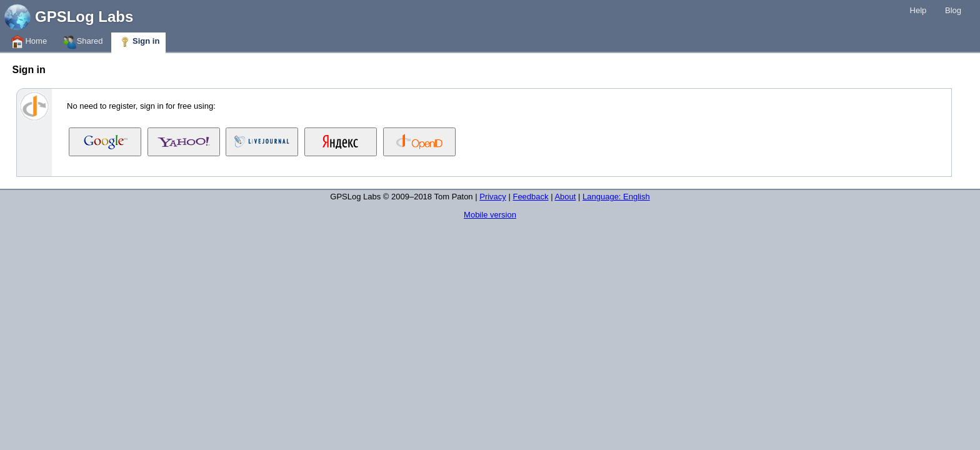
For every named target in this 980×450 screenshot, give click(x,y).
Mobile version (490, 215)
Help (918, 10)
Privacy (493, 197)
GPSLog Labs (84, 17)
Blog (953, 10)
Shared (82, 42)
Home (28, 42)
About (565, 197)
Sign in (138, 42)
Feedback (530, 197)
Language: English (616, 197)
